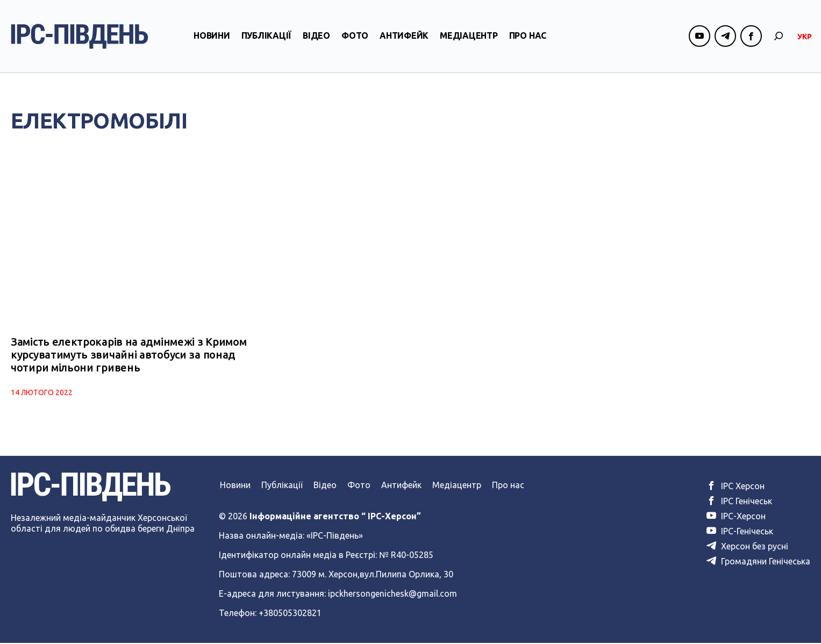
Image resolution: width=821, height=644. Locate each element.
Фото (355, 39)
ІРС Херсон (736, 487)
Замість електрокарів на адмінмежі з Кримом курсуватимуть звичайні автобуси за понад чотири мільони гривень (128, 356)
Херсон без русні (747, 547)
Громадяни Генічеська (758, 562)
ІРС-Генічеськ (740, 532)
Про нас (528, 39)
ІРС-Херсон (736, 517)
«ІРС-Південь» (335, 536)
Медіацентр (469, 39)
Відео (316, 39)
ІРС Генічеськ (739, 502)
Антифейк (404, 39)
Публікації (267, 39)
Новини (212, 39)
